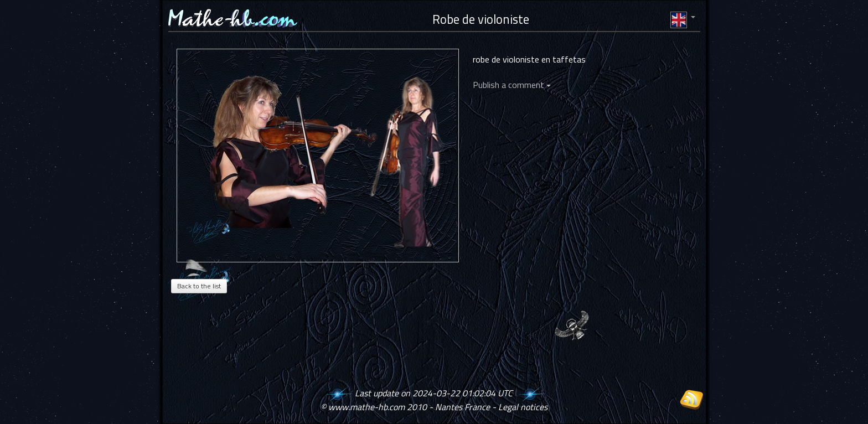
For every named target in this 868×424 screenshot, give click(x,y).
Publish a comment (512, 85)
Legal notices (523, 407)
